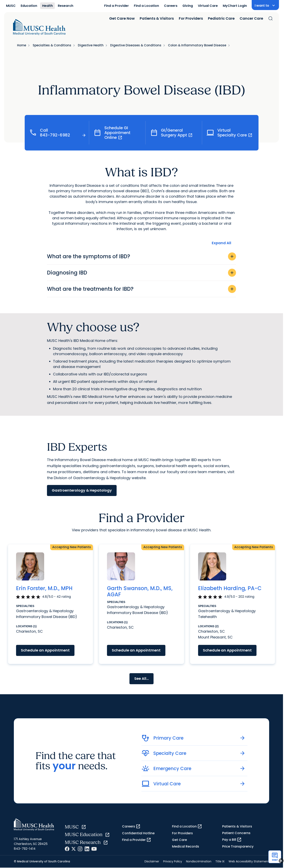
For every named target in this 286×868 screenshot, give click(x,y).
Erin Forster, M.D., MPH (44, 588)
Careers (171, 6)
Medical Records (186, 846)
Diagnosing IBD (141, 273)
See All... (141, 678)
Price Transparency (238, 846)
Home (22, 45)
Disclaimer (152, 861)
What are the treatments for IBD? (141, 289)
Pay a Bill (232, 840)
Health (47, 6)
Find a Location (146, 6)
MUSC (11, 6)
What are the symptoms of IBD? (141, 256)
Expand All (221, 243)
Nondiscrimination (199, 861)
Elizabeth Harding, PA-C (230, 588)
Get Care (179, 840)
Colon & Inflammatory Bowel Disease (197, 45)
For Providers (191, 18)
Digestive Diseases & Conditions (136, 45)
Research (66, 6)
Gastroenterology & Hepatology (82, 490)
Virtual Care (208, 6)
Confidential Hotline (138, 833)
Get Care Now (122, 18)
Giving (188, 6)
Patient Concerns (236, 833)
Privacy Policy (173, 861)
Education (29, 6)
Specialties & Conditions (52, 45)
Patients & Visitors (157, 18)
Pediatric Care (221, 18)
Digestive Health (91, 45)
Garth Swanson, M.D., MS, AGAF (140, 592)
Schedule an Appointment (45, 650)
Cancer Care (251, 18)
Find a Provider (117, 6)
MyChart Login (235, 6)
